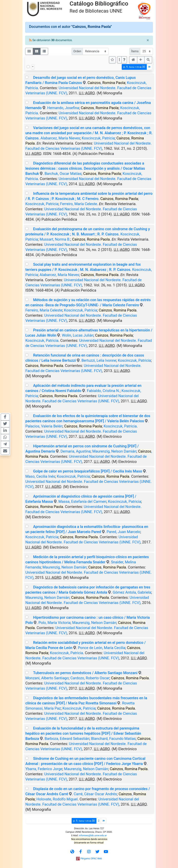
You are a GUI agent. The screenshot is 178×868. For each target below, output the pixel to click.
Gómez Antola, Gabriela (132, 592)
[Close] (148, 40)
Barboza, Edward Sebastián (67, 739)
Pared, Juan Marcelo (123, 532)
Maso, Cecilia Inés (40, 476)
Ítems (135, 51)
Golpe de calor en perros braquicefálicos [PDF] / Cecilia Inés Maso (88, 471)
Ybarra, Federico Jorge (44, 769)
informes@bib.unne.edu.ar (93, 835)
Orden (77, 51)
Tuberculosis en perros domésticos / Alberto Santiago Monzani (85, 673)
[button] (124, 60)
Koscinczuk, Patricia (98, 138)
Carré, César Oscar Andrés (95, 794)
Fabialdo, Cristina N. (103, 391)
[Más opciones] (119, 60)
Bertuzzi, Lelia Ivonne (99, 360)
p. (134, 67)
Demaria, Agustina (76, 451)
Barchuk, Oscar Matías (63, 174)
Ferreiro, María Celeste (79, 204)
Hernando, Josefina (63, 108)
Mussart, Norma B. (55, 239)
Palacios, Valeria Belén (44, 426)
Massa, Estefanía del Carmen (82, 501)
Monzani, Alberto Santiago (47, 678)
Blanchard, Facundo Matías (113, 739)
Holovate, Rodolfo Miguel (57, 799)
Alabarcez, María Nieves (60, 138)
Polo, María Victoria (54, 623)
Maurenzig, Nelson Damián (114, 451)
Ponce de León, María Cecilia (102, 648)
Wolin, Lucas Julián (78, 335)
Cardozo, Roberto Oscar (90, 678)
